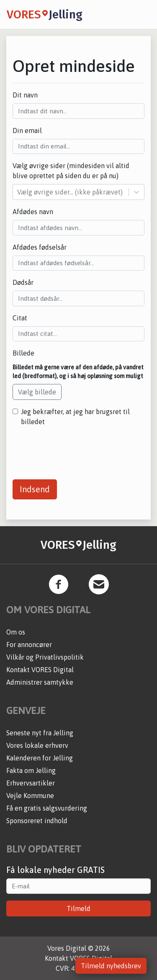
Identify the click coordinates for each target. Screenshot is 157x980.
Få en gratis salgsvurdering (47, 808)
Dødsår (23, 282)
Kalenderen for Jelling (40, 758)
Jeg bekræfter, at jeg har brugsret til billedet (75, 417)
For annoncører (29, 645)
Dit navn (25, 95)
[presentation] (76, 450)
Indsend (35, 489)
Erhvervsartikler (31, 783)
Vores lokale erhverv (37, 745)
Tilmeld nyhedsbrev (111, 966)
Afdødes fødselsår (40, 247)
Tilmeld (78, 908)
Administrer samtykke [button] (40, 682)
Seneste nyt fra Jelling (40, 733)
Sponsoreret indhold (37, 821)
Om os (16, 632)
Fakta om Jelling (31, 770)
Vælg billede (37, 392)
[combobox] (18, 192)
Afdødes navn (33, 212)
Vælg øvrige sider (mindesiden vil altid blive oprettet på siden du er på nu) (71, 171)
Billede (23, 353)
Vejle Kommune (30, 796)
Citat (20, 318)
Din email (27, 130)
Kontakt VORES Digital (40, 670)
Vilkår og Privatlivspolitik (45, 657)
